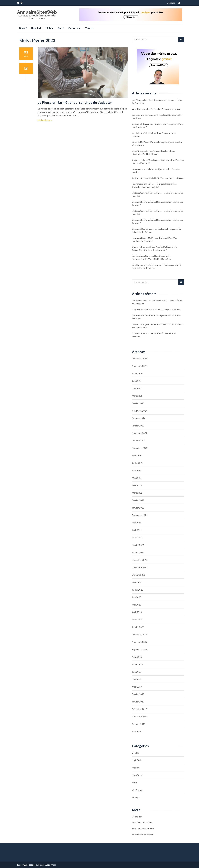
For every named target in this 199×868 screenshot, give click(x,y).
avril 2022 (137, 485)
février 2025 (138, 403)
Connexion (137, 817)
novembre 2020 (140, 567)
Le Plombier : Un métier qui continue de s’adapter (75, 103)
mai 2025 (137, 388)
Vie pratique (75, 28)
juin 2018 (137, 731)
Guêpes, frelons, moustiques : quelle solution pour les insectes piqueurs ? (158, 161)
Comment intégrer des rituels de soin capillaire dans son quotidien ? (157, 125)
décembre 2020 (139, 560)
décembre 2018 (139, 709)
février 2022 (138, 500)
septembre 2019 (140, 649)
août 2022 (137, 455)
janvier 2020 (138, 627)
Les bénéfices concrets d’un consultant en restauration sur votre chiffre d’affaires (152, 257)
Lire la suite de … (45, 120)
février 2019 (138, 694)
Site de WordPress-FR (143, 834)
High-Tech (36, 28)
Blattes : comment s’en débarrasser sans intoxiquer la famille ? (158, 194)
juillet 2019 (138, 664)
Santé (61, 28)
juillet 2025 (138, 373)
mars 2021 (137, 538)
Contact (171, 3)
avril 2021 (137, 530)
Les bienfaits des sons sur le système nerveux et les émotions (157, 116)
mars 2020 (137, 620)
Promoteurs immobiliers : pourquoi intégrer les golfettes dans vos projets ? (154, 185)
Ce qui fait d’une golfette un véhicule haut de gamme (158, 178)
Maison (50, 28)
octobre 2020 (139, 575)
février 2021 (138, 545)
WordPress (50, 865)
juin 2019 (137, 672)
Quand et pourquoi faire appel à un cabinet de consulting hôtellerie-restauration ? (154, 248)
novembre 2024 (140, 411)
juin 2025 (137, 381)
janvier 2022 (138, 508)
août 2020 (137, 582)
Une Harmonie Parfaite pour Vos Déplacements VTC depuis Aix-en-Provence (156, 266)
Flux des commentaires (143, 828)
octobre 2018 (139, 724)
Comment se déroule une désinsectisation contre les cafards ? (157, 203)
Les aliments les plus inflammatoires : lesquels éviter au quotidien (157, 101)
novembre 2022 (140, 433)
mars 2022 (137, 493)
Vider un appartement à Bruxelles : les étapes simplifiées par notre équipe (154, 152)
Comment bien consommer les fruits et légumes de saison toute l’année (157, 230)
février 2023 (138, 426)
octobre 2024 (139, 418)
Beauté (23, 28)
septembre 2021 (140, 515)
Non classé (137, 775)
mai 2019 (137, 679)
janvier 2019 (138, 702)
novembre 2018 (140, 717)
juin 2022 (137, 470)
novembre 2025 (140, 366)
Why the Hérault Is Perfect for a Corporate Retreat (157, 109)
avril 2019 (137, 687)
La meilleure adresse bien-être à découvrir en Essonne (154, 134)
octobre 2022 (139, 441)
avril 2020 (137, 612)
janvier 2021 (138, 552)
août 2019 (137, 657)
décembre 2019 (139, 634)
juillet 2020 (138, 590)
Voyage (89, 28)
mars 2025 (137, 396)
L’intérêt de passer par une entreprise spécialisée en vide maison (157, 143)
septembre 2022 (140, 448)
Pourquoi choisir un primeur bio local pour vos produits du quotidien (154, 239)
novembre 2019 (140, 642)
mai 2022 (137, 478)
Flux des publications (142, 823)
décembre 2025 (139, 358)
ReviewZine (23, 865)
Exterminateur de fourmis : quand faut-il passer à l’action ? (156, 170)
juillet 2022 (138, 463)
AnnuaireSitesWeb (37, 12)
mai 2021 (137, 523)
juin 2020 (137, 597)
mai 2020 (137, 605)
